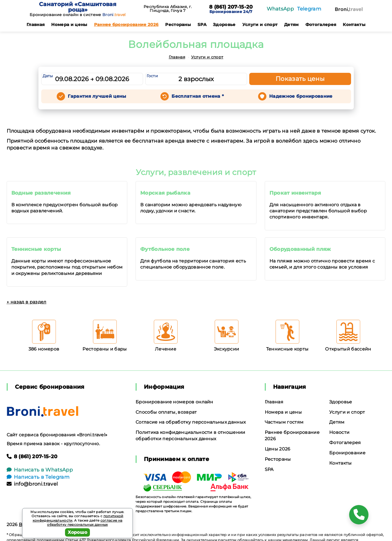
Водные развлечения (41, 193)
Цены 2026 (278, 449)
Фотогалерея (321, 25)
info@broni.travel (32, 484)
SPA (202, 25)
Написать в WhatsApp (40, 470)
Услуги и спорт (260, 25)
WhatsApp (280, 9)
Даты (48, 76)
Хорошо (78, 532)
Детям (291, 25)
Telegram (309, 9)
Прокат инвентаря (295, 193)
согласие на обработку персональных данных (85, 523)
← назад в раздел (27, 302)
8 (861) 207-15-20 (231, 7)
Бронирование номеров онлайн (174, 402)
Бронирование (347, 453)
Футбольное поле (165, 249)
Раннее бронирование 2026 (126, 25)
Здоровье (224, 25)
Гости (152, 76)
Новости (339, 432)
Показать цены (300, 79)
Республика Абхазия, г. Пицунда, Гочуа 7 (168, 9)
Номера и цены (69, 25)
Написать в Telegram (38, 477)
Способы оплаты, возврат (166, 412)
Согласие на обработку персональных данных (191, 422)
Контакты (354, 25)
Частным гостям (284, 422)
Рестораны (178, 25)
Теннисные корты (36, 249)
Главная (36, 25)
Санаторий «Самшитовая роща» (78, 7)
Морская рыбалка (165, 193)
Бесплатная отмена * (198, 96)
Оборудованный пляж (300, 249)
